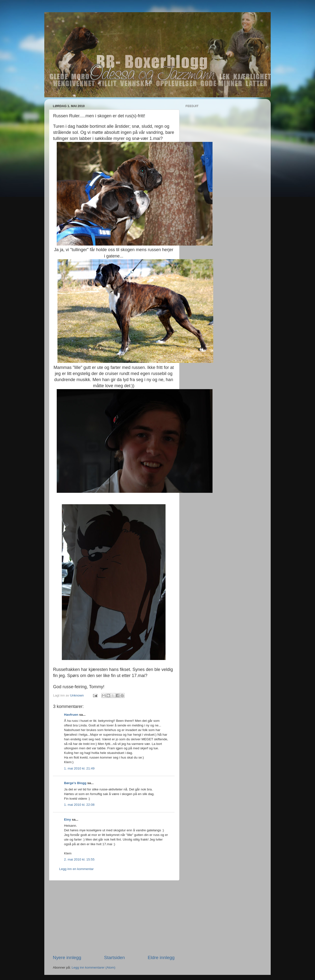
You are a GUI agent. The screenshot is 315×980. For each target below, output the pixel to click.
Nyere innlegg (67, 957)
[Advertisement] (114, 917)
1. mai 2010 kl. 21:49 (79, 768)
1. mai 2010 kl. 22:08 (79, 805)
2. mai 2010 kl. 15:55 (79, 859)
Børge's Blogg (75, 783)
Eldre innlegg (161, 957)
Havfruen (71, 715)
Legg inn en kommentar (76, 869)
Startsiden (115, 957)
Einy (68, 820)
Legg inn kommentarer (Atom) (93, 967)
